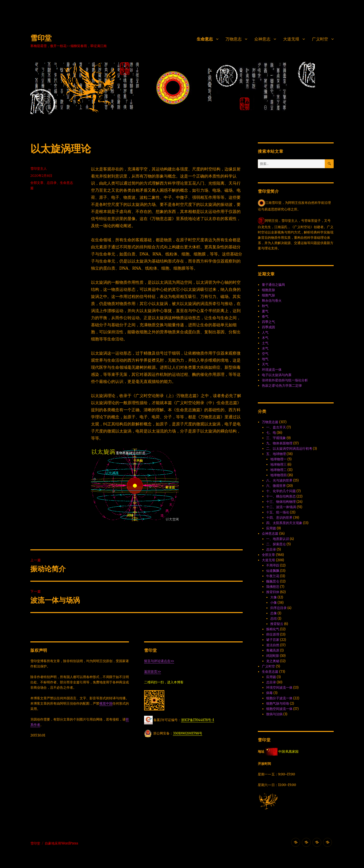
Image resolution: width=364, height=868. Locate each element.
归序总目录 (278, 608)
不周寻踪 (273, 565)
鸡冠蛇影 (273, 656)
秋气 (265, 306)
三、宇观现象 (276, 438)
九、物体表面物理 (279, 443)
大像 (274, 597)
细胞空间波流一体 (279, 709)
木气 (265, 338)
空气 (265, 354)
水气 (265, 348)
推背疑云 (277, 624)
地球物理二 (278, 470)
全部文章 (37, 183)
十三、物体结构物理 (281, 502)
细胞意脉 (268, 290)
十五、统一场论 (278, 512)
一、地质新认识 (278, 539)
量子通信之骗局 (273, 285)
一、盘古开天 (276, 427)
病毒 (269, 693)
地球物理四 (278, 475)
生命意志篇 (270, 672)
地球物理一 (278, 459)
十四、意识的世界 (279, 518)
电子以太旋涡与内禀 (277, 375)
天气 (265, 364)
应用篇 (271, 528)
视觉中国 (106, 703)
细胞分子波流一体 (279, 698)
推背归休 (273, 592)
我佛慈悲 (273, 587)
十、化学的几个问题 (281, 491)
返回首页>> (153, 672)
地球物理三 (278, 464)
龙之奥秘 (273, 661)
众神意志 (262, 39)
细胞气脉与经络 (278, 703)
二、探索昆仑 (276, 544)
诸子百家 (273, 640)
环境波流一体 (272, 370)
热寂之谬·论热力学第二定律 (282, 386)
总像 (274, 613)
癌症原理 (273, 634)
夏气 (265, 311)
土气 (265, 343)
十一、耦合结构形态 (281, 496)
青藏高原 (273, 650)
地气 (265, 359)
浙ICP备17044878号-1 (198, 720)
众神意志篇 (270, 534)
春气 (265, 317)
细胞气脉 (268, 295)
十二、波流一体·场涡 (281, 507)
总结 (274, 619)
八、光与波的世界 (279, 480)
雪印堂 (41, 38)
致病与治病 (274, 714)
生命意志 (205, 39)
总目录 (52, 183)
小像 (274, 603)
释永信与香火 (272, 301)
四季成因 (268, 327)
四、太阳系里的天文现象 (284, 523)
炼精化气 (273, 629)
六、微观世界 (276, 486)
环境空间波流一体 (279, 688)
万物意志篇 (270, 422)
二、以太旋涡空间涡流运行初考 (289, 449)
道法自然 (273, 645)
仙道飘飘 (273, 571)
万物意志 (234, 39)
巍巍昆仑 (273, 581)
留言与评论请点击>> (159, 661)
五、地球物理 (276, 454)
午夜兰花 (273, 576)
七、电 (271, 433)
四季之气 (268, 322)
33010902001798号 (188, 733)
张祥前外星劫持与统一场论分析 (285, 380)
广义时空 (320, 39)
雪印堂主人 (39, 168)
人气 (265, 332)
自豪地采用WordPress (61, 843)
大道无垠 (291, 39)
